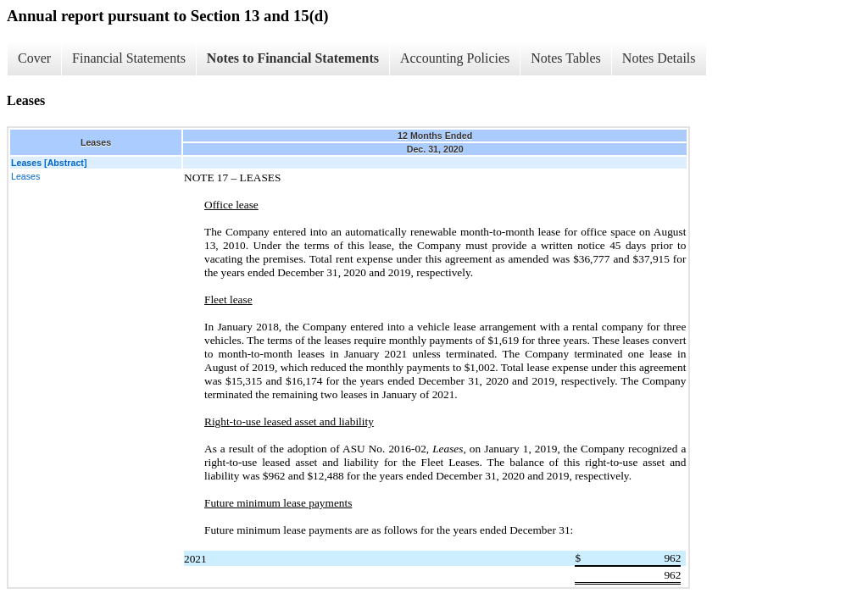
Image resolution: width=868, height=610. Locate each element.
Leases (25, 176)
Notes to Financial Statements (293, 58)
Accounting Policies (455, 58)
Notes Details (659, 58)
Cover (34, 58)
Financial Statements (129, 58)
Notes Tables (566, 58)
